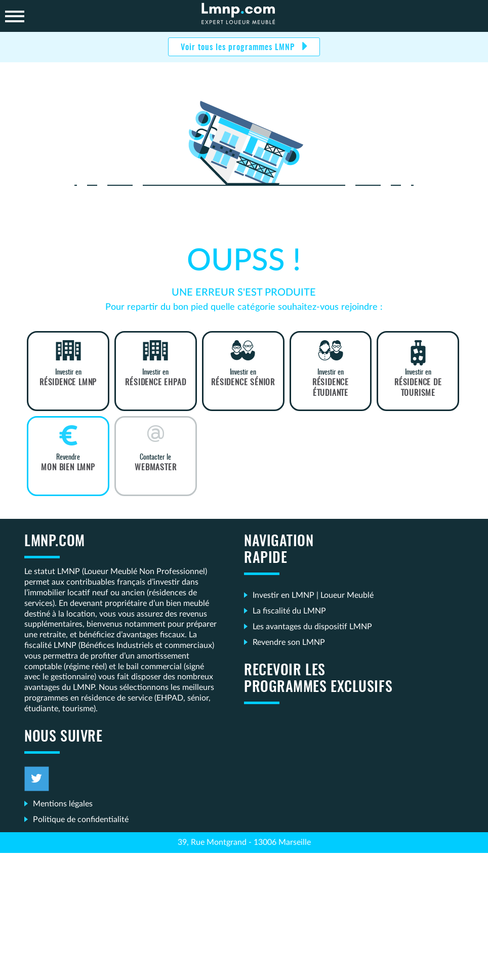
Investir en (68, 378)
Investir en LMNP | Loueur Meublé (313, 595)
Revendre (68, 463)
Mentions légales (63, 804)
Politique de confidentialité (81, 820)
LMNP (244, 16)
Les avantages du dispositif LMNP (312, 627)
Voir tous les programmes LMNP (239, 48)
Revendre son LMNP (289, 642)
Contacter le (156, 463)
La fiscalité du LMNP (289, 611)
